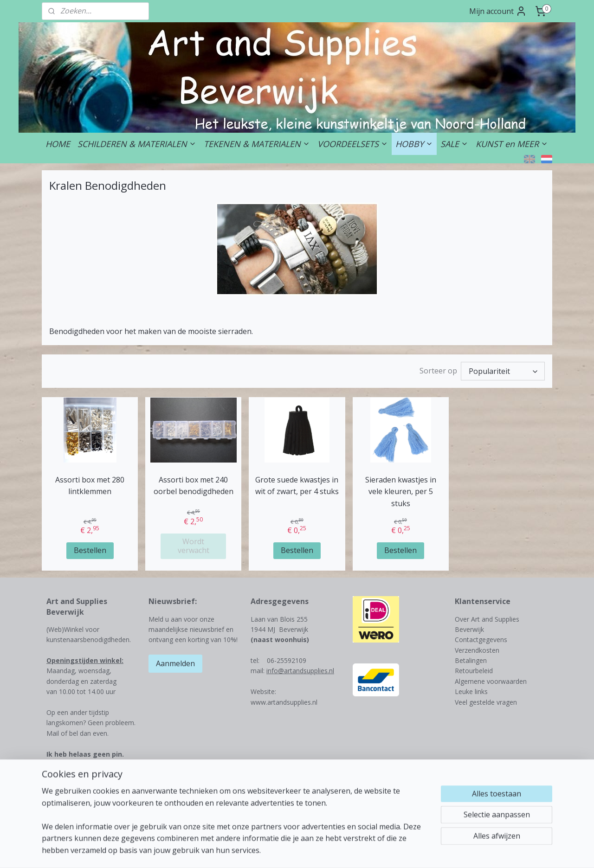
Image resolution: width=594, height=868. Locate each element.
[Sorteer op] (503, 371)
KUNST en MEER (512, 144)
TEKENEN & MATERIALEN (257, 144)
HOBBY (414, 144)
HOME (58, 144)
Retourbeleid (474, 671)
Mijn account (498, 11)
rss (297, 851)
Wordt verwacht (194, 546)
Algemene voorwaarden (491, 681)
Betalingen (471, 660)
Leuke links (471, 691)
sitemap (278, 851)
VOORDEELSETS (353, 144)
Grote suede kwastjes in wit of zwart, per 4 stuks (297, 486)
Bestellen (90, 550)
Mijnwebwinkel (414, 851)
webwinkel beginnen (333, 851)
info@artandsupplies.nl (300, 671)
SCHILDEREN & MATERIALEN (137, 144)
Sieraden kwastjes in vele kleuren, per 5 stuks (401, 492)
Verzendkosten (477, 650)
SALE (454, 144)
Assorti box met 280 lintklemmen (90, 486)
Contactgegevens (481, 640)
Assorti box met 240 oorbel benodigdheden (194, 486)
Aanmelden (175, 663)
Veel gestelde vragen (486, 702)
